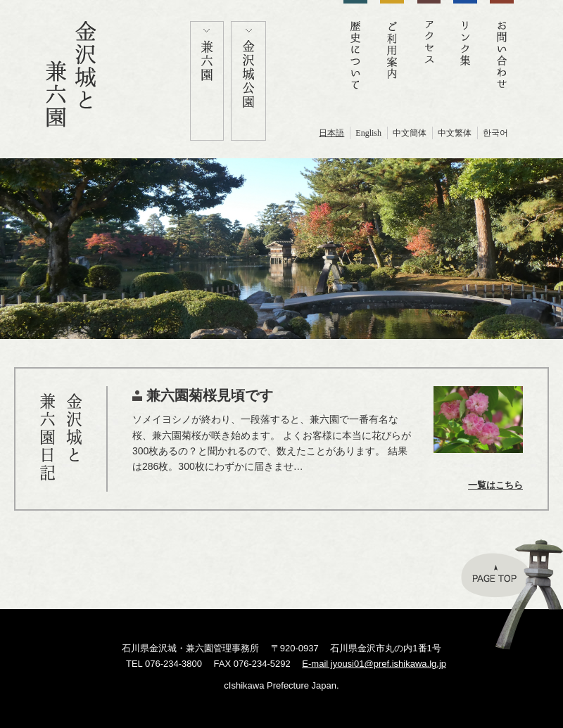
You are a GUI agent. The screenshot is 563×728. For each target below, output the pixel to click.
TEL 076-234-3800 (164, 664)
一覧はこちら (495, 485)
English (368, 133)
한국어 (495, 133)
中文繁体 (455, 133)
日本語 (331, 133)
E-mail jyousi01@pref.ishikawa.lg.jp (374, 664)
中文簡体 (410, 133)
